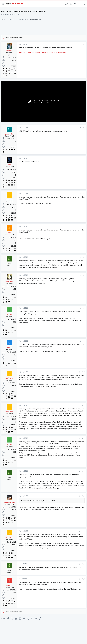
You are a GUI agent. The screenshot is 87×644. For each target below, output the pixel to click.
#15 (83, 531)
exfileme (6, 14)
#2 (84, 128)
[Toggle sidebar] (80, 4)
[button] (3, 4)
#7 (84, 275)
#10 (83, 372)
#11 (83, 405)
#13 (83, 471)
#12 (83, 438)
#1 (84, 44)
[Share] (80, 44)
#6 (84, 257)
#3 (84, 158)
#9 (84, 341)
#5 (84, 227)
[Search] (84, 4)
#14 (83, 496)
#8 (84, 308)
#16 (83, 564)
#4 (84, 194)
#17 (83, 579)
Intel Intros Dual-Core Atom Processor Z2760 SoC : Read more (42, 52)
